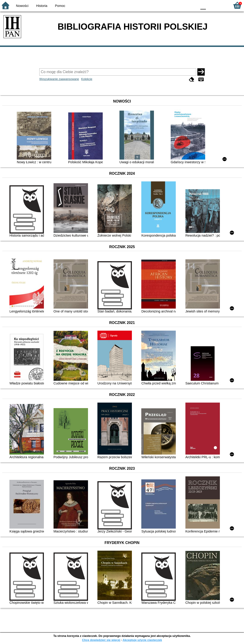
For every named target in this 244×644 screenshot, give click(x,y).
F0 (203, 5)
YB (183, 5)
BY (192, 5)
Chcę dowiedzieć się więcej (101, 640)
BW (174, 5)
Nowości (22, 6)
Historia (42, 6)
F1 (211, 5)
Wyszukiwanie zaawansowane (59, 79)
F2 (222, 5)
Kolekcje (87, 79)
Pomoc (60, 6)
